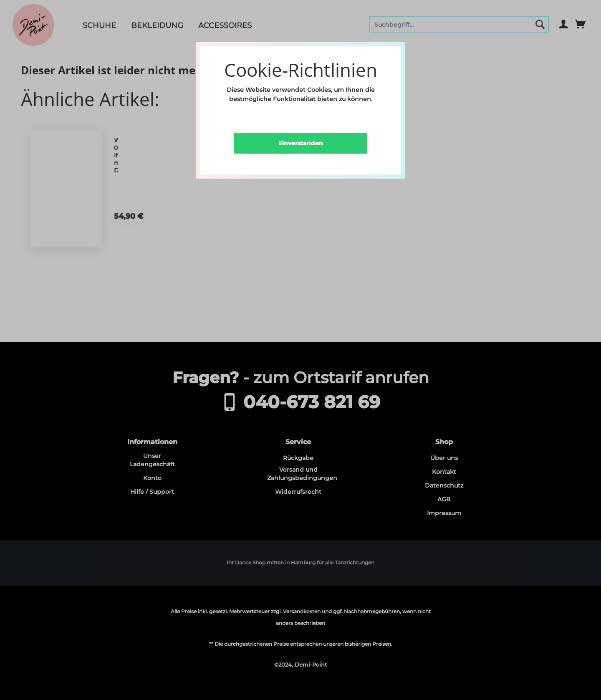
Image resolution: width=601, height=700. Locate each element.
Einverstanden (301, 143)
